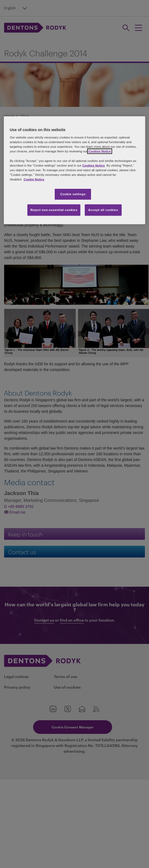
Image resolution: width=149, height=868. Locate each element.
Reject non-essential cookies (54, 210)
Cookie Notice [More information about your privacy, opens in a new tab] (34, 179)
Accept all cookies (103, 210)
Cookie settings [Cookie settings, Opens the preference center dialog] (73, 194)
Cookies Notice (100, 151)
